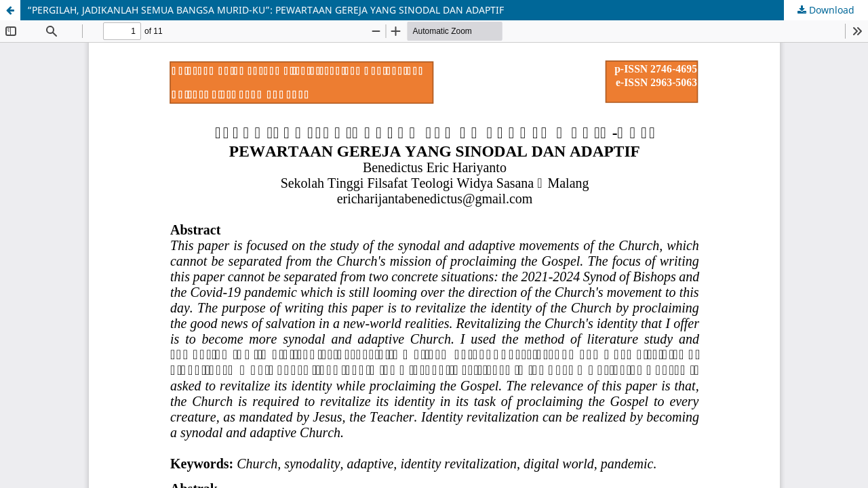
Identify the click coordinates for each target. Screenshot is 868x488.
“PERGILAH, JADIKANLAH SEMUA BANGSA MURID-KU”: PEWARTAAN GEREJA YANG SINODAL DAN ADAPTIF (265, 10)
